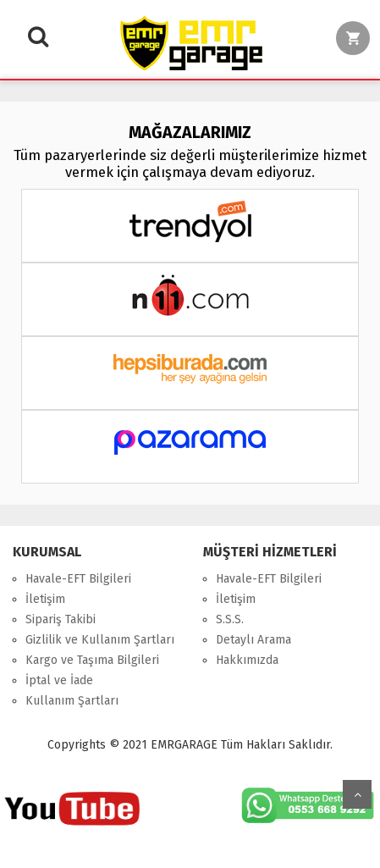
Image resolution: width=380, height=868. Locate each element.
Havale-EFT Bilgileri (78, 579)
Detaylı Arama (253, 640)
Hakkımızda (247, 660)
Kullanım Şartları (72, 701)
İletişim (45, 599)
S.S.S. (230, 619)
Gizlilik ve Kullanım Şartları (100, 640)
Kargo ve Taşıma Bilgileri (92, 660)
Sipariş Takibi (61, 619)
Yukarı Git (357, 794)
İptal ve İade (59, 680)
